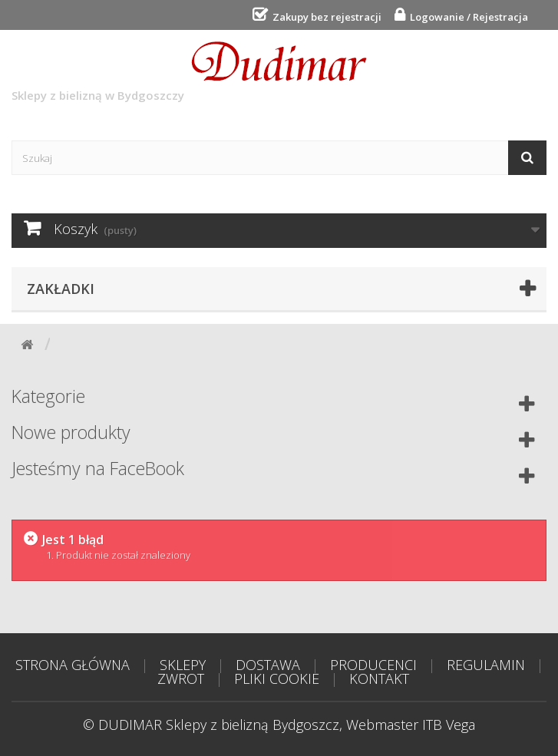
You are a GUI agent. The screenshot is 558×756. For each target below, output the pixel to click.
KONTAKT (379, 678)
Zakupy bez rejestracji (325, 17)
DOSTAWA (268, 665)
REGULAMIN (486, 665)
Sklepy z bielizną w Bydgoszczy (189, 72)
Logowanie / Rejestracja (467, 17)
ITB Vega (449, 725)
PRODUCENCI (373, 665)
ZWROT (181, 678)
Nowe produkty (71, 432)
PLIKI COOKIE (277, 678)
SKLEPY (183, 665)
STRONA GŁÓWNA (73, 665)
